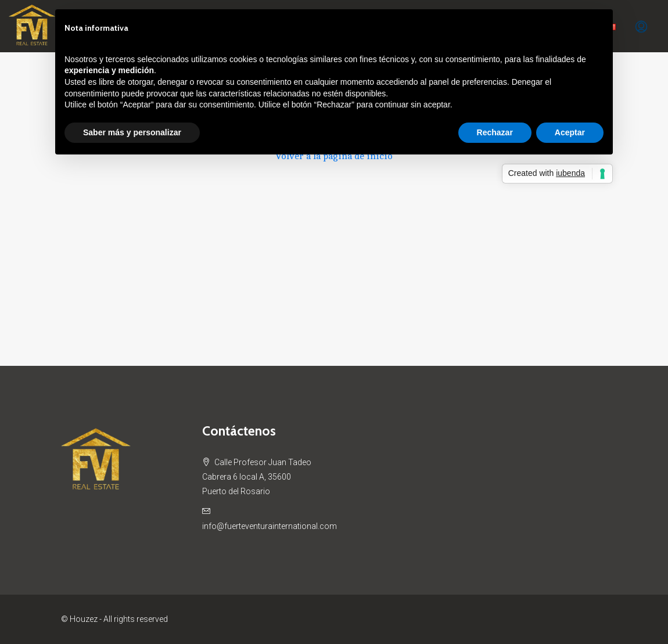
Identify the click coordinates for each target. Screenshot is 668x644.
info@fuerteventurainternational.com (270, 526)
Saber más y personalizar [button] (132, 132)
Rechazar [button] (495, 132)
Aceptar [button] (570, 132)
